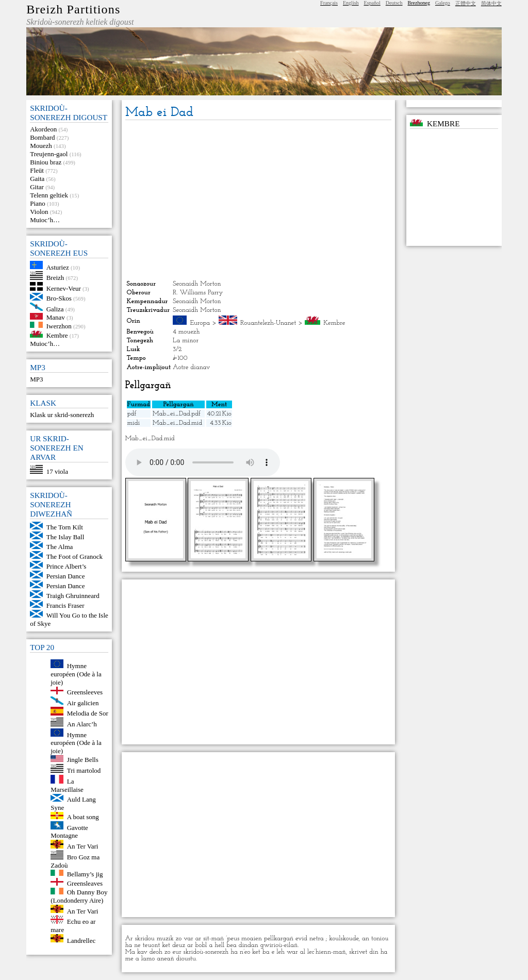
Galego (443, 3)
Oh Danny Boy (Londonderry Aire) (79, 896)
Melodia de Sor (88, 713)
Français (329, 3)
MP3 (36, 379)
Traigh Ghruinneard (73, 596)
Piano (38, 203)
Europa (200, 323)
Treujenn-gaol (49, 154)
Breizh (55, 278)
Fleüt (37, 170)
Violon (39, 212)
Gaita (37, 179)
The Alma (60, 547)
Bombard (42, 137)
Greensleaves (85, 883)
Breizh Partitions (73, 9)
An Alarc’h (82, 724)
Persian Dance (66, 576)
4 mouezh (186, 332)
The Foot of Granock (75, 557)
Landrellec (81, 940)
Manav (56, 317)
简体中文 (491, 3)
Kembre (57, 335)
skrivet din (364, 952)
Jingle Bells (83, 760)
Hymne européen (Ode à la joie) (76, 674)
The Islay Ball (65, 537)
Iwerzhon (59, 326)
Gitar (37, 187)
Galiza (55, 309)
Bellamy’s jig (85, 874)
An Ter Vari (83, 846)
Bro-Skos (59, 298)
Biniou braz (46, 162)
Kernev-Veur (64, 288)
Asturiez (58, 267)
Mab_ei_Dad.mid (177, 423)
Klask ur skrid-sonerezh (62, 415)
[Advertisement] (259, 200)
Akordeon (43, 129)
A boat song (83, 817)
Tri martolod (84, 770)
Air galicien (83, 702)
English (351, 3)
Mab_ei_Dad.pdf (177, 414)
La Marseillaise (67, 785)
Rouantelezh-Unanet (268, 323)
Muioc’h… (45, 220)
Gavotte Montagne (69, 831)
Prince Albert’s (67, 566)
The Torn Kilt (65, 527)
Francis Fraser (65, 605)
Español (372, 3)
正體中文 (466, 3)
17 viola (57, 471)
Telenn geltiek (49, 195)
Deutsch (394, 3)
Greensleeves (85, 692)
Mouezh (41, 146)
